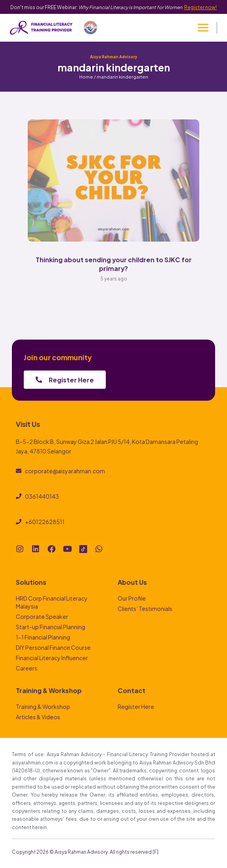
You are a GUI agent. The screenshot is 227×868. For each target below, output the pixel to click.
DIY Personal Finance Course (53, 647)
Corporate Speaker (42, 616)
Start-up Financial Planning (51, 627)
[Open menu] (203, 28)
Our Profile (132, 598)
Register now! (200, 7)
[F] (155, 851)
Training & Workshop (43, 706)
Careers (27, 668)
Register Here (136, 706)
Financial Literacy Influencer (52, 658)
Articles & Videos (38, 717)
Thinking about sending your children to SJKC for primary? (114, 264)
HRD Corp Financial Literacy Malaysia (52, 602)
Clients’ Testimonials (145, 608)
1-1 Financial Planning (43, 637)
